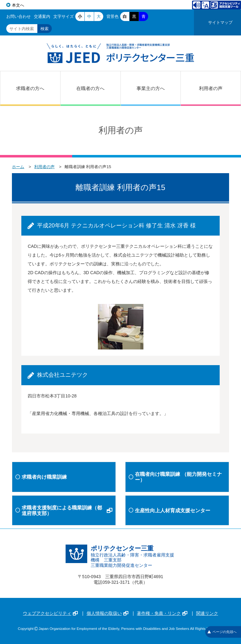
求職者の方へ (30, 88)
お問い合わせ (19, 16)
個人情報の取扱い (107, 613)
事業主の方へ (151, 88)
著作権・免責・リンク (162, 613)
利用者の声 (211, 88)
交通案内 (42, 16)
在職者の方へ (90, 88)
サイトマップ (220, 22)
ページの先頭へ (222, 632)
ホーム (18, 167)
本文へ (18, 5)
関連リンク (207, 613)
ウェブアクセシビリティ (50, 613)
